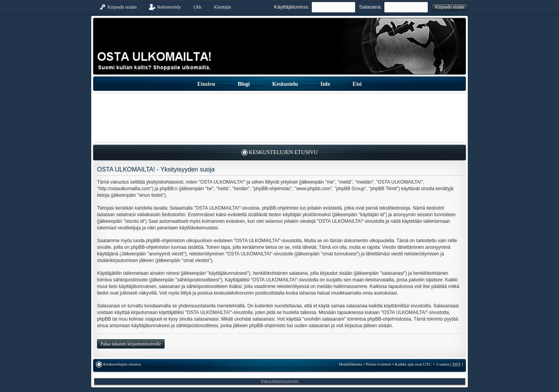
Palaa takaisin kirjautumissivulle (131, 344)
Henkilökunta (351, 364)
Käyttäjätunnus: (292, 7)
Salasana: (371, 7)
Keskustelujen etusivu (283, 152)
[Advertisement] (279, 118)
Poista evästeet (378, 364)
